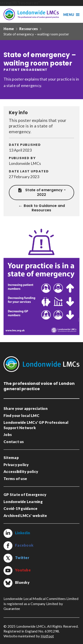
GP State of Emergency (25, 495)
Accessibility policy (21, 471)
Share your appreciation (26, 408)
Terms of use (15, 479)
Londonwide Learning (23, 502)
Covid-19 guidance (20, 508)
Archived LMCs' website (25, 516)
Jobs (8, 435)
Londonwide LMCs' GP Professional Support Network (36, 425)
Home (9, 29)
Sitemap (11, 458)
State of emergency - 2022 (41, 192)
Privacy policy (16, 465)
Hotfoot (47, 636)
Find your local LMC (21, 416)
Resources (29, 29)
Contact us (14, 442)
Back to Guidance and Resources (44, 208)
